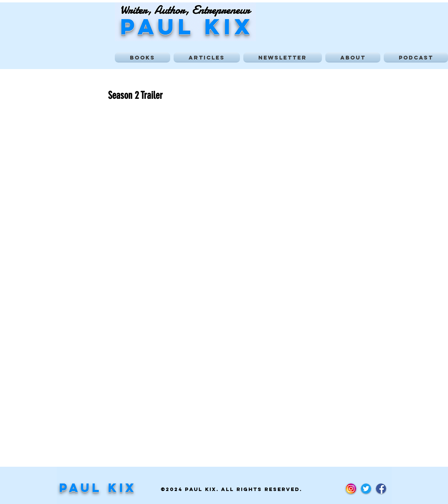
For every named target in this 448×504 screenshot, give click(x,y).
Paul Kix (98, 488)
